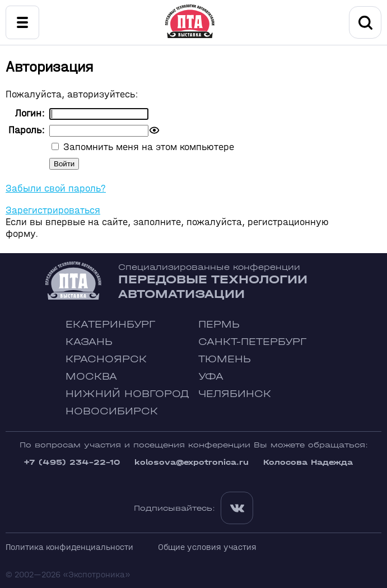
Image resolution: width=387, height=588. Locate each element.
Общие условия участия (207, 547)
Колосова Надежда (308, 462)
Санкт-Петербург (252, 342)
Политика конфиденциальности (69, 547)
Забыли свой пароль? (56, 188)
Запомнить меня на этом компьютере (147, 147)
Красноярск (106, 359)
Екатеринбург (110, 325)
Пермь (219, 325)
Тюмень (225, 359)
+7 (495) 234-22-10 (72, 462)
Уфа (211, 377)
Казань (89, 342)
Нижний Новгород (127, 394)
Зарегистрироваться (53, 210)
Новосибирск (112, 411)
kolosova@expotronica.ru (192, 462)
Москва (91, 377)
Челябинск (235, 394)
